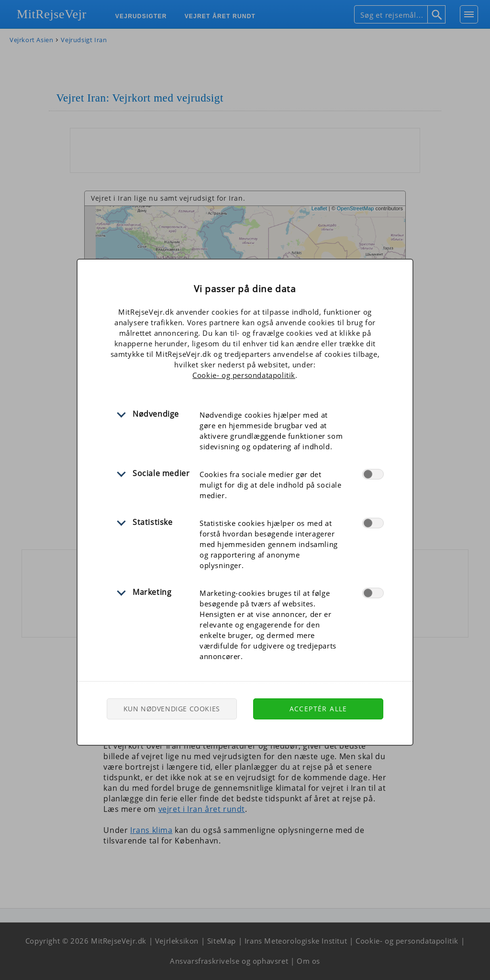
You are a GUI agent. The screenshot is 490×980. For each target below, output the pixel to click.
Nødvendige (156, 414)
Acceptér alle (318, 709)
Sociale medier (161, 473)
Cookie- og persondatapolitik (244, 375)
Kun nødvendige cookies (172, 709)
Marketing (152, 592)
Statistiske (153, 522)
